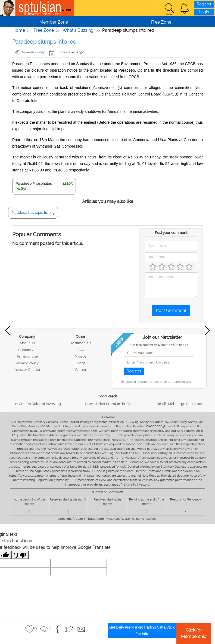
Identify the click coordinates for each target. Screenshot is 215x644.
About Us (27, 343)
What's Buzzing (78, 30)
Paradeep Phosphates (34, 184)
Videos (81, 356)
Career (81, 370)
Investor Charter (27, 370)
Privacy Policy (27, 363)
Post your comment (171, 233)
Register (204, 4)
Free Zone (44, 30)
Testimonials (81, 343)
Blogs (81, 363)
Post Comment (171, 310)
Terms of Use (27, 356)
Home (19, 30)
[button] (184, 8)
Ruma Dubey (35, 52)
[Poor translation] (20, 555)
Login (204, 12)
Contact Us (27, 350)
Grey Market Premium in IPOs (109, 404)
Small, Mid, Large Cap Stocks (181, 404)
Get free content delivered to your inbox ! (159, 345)
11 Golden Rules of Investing (38, 404)
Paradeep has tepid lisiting (33, 213)
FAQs (81, 350)
